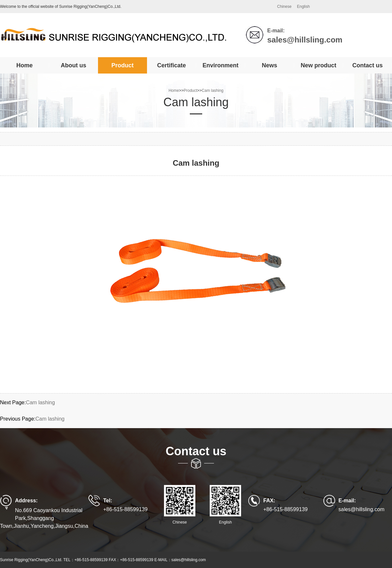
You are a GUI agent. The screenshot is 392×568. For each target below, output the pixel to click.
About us (73, 65)
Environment (220, 65)
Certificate (171, 65)
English (303, 7)
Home (24, 65)
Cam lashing (212, 91)
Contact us (367, 65)
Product (122, 65)
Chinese (284, 7)
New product (318, 65)
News (269, 65)
